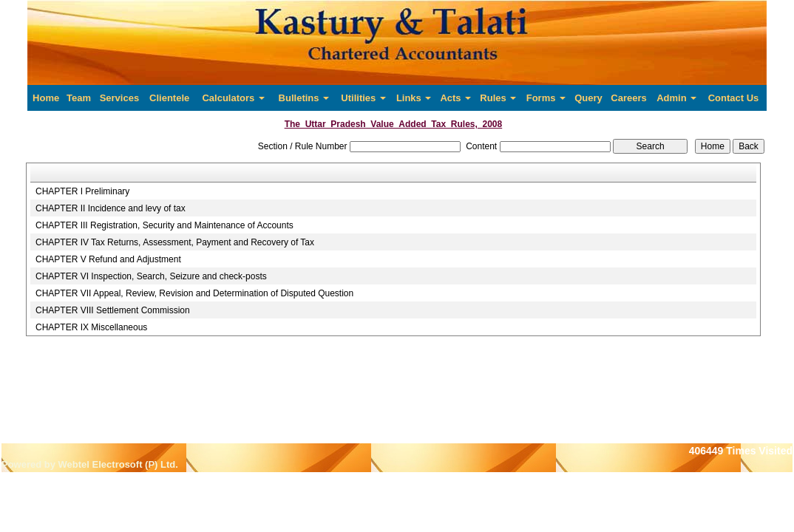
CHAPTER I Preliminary (82, 191)
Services (120, 98)
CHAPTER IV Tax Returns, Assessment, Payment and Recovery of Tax (175, 242)
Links (414, 98)
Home (46, 98)
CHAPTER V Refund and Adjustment (108, 259)
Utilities (363, 98)
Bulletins (304, 98)
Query (588, 98)
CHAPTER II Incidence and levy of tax (111, 208)
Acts (455, 98)
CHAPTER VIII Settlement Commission (113, 310)
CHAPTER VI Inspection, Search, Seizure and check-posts (151, 276)
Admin (676, 98)
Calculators (233, 98)
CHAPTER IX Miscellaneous (91, 327)
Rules (498, 98)
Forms (546, 98)
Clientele (169, 98)
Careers (628, 98)
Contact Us (734, 98)
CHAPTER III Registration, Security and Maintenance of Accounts (164, 225)
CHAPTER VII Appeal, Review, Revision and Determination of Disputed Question (194, 293)
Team (79, 98)
